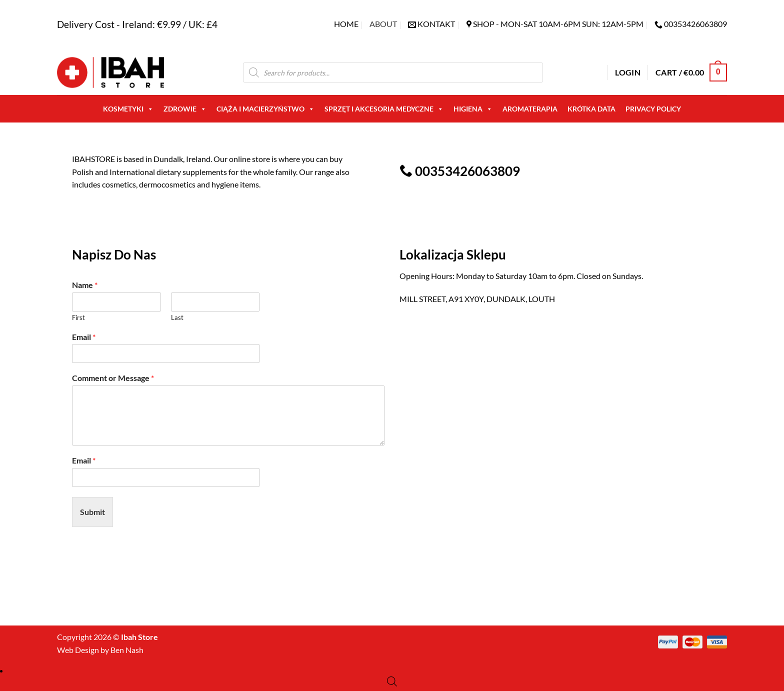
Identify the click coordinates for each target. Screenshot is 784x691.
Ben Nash (127, 650)
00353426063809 (695, 24)
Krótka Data (591, 109)
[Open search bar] (392, 681)
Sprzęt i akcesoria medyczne (384, 109)
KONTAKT (436, 24)
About (383, 24)
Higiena (473, 109)
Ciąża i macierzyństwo (265, 109)
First (78, 317)
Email (84, 337)
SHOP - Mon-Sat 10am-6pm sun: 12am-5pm (558, 24)
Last (177, 317)
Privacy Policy (653, 109)
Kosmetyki (128, 109)
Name (85, 285)
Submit (92, 512)
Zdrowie (185, 109)
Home (346, 24)
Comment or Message (113, 378)
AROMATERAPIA (530, 109)
